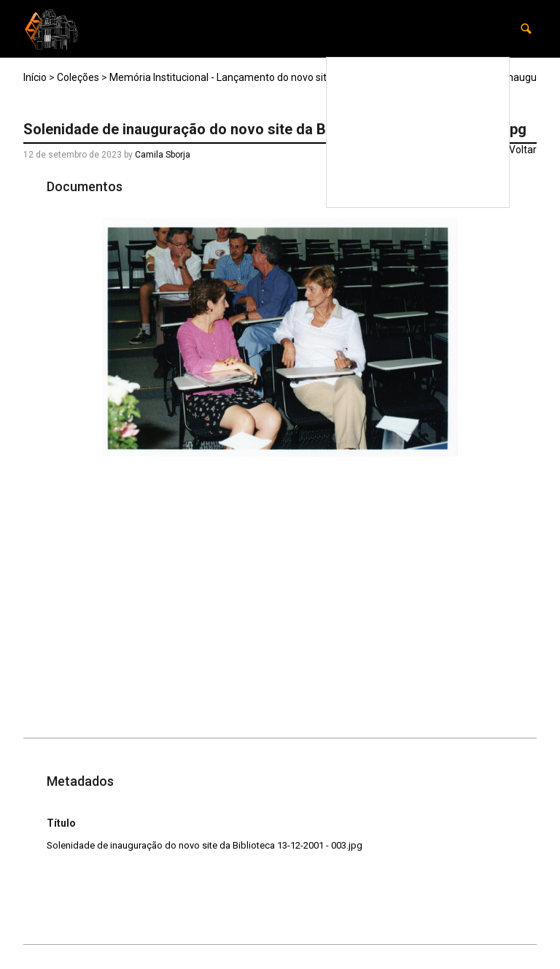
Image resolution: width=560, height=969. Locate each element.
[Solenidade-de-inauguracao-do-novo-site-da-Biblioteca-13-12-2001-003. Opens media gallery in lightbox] (280, 338)
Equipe (404, 192)
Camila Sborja (163, 155)
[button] (526, 29)
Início (35, 77)
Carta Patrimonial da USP (433, 162)
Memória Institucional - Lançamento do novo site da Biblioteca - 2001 (267, 77)
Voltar (523, 150)
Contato (473, 192)
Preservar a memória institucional (422, 102)
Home (478, 72)
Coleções (470, 132)
